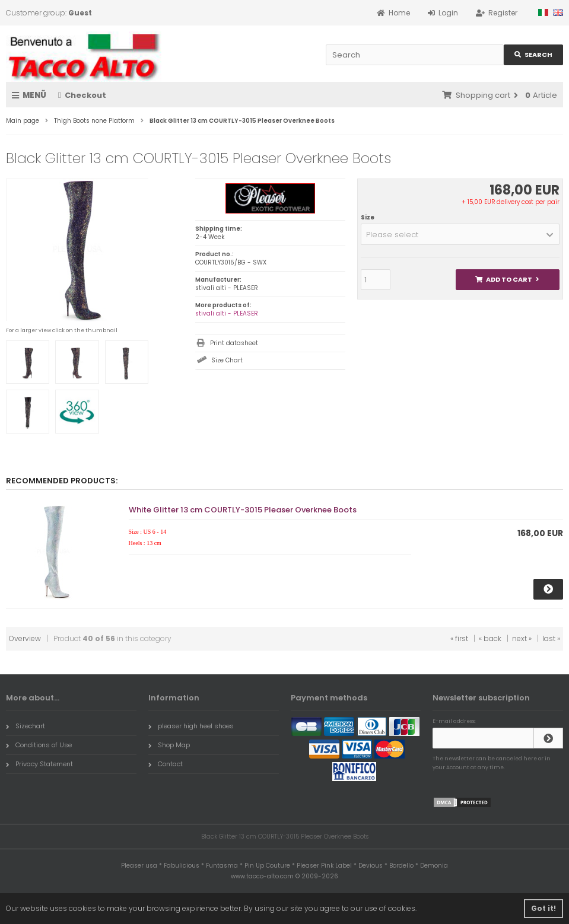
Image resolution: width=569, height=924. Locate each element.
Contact (166, 764)
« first (459, 638)
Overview (25, 638)
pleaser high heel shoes (191, 726)
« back (490, 638)
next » (522, 638)
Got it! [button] (543, 908)
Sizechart (26, 726)
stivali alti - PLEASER (227, 313)
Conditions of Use (39, 745)
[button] (460, 234)
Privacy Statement (39, 764)
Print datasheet (234, 343)
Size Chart (227, 360)
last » (551, 638)
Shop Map (169, 745)
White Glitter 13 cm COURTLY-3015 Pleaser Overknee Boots (243, 510)
